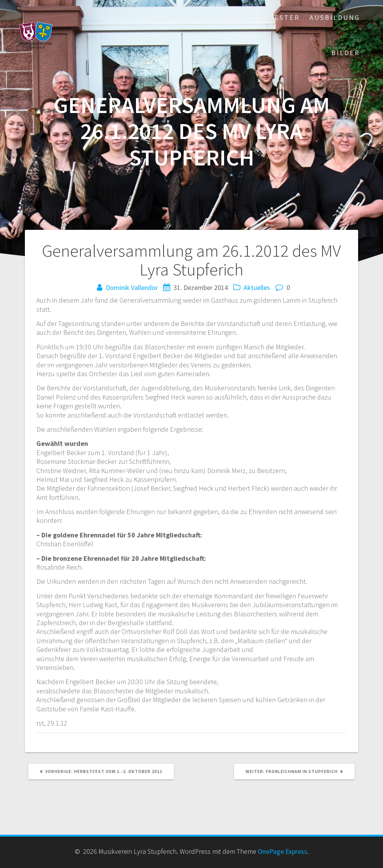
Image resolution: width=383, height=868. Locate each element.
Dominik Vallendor (132, 287)
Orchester (276, 17)
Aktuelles (257, 287)
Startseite (181, 17)
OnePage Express (282, 851)
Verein (229, 17)
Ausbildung (335, 17)
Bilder (346, 53)
